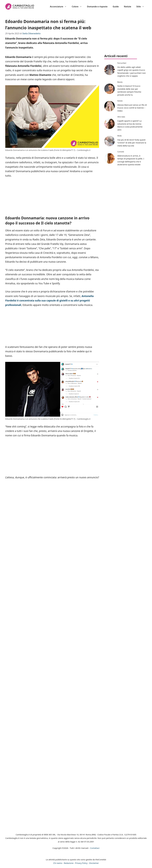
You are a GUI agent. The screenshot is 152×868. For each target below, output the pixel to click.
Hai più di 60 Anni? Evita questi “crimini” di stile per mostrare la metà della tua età (132, 143)
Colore (78, 7)
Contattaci (95, 848)
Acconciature (60, 7)
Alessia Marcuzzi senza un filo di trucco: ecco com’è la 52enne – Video (132, 108)
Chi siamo (58, 863)
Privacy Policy (81, 863)
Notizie (127, 7)
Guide (116, 7)
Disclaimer (94, 863)
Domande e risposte (97, 7)
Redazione (69, 863)
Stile (142, 7)
